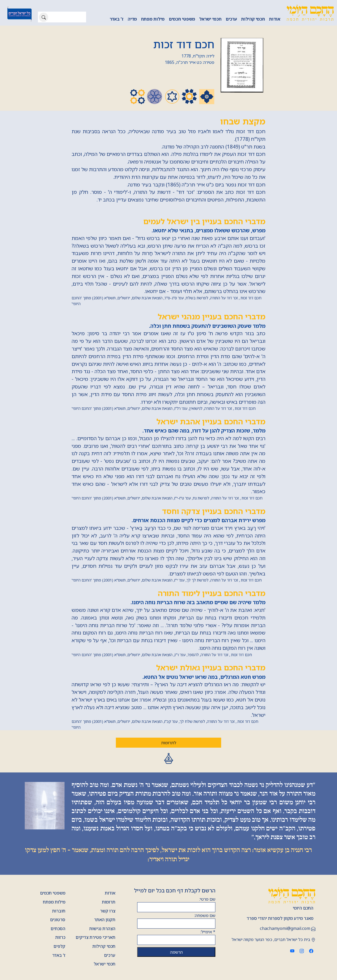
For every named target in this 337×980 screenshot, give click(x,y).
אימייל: (208, 932)
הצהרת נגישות (102, 929)
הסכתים (58, 929)
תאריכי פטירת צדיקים (95, 937)
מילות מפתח (153, 19)
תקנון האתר (105, 920)
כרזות (60, 937)
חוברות (59, 911)
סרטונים (58, 920)
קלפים (59, 946)
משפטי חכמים (182, 19)
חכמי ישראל (210, 19)
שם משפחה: (205, 915)
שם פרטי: (207, 899)
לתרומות (169, 743)
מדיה (132, 19)
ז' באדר (117, 19)
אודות (275, 19)
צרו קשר (108, 911)
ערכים (231, 19)
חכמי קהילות (253, 19)
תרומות (109, 902)
